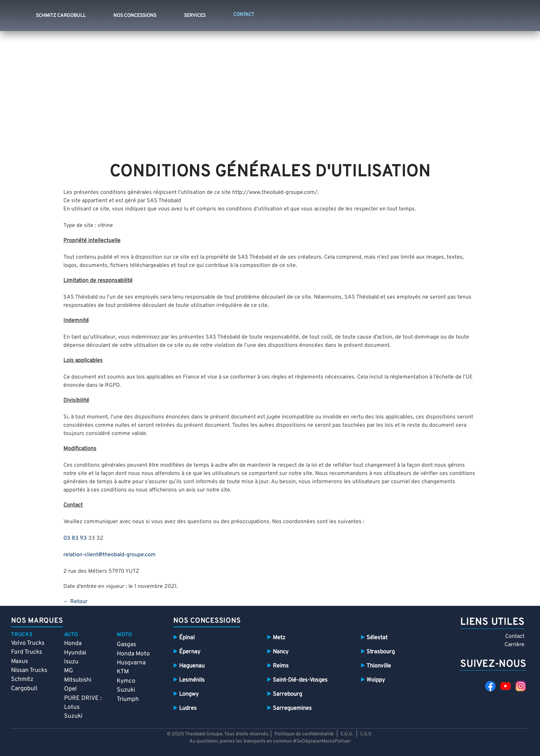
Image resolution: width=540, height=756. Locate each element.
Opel (70, 689)
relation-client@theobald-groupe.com (110, 555)
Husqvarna (131, 663)
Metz (279, 638)
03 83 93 (75, 538)
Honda (73, 644)
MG (69, 671)
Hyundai (75, 653)
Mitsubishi (78, 680)
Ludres (188, 708)
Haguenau (192, 666)
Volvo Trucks (28, 643)
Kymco (126, 681)
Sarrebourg (287, 694)
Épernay (190, 652)
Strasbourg (381, 652)
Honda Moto (133, 654)
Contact (515, 636)
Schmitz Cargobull (61, 16)
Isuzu (71, 662)
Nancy (281, 652)
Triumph (128, 699)
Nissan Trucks (29, 670)
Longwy (189, 694)
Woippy (376, 680)
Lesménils (192, 680)
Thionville (379, 666)
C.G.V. (366, 734)
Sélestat (377, 638)
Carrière (515, 645)
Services (195, 16)
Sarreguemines (292, 708)
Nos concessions (135, 16)
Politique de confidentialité (305, 734)
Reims (281, 666)
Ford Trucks (27, 652)
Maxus (19, 661)
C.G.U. (347, 734)
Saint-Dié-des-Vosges (300, 680)
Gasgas (126, 645)
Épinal (187, 638)
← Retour (75, 602)
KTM (123, 672)
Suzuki (73, 716)
